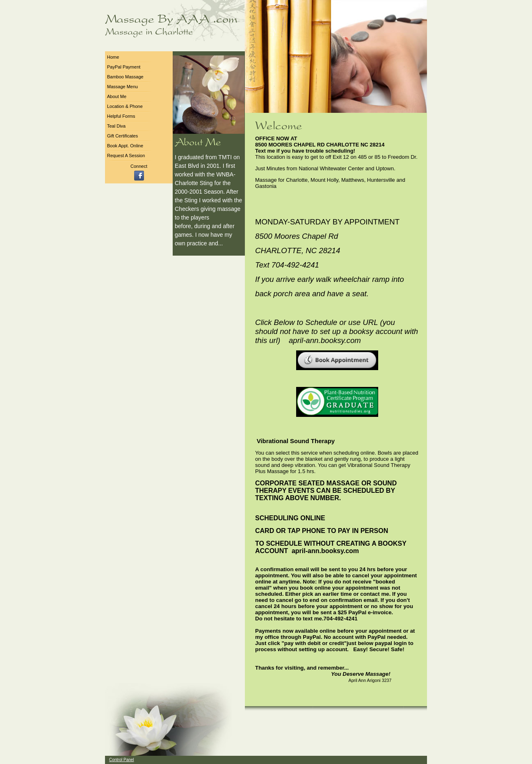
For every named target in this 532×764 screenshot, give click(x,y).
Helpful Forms (121, 116)
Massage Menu (122, 87)
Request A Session (126, 156)
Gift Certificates (122, 136)
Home (113, 57)
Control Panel (122, 760)
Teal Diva (116, 126)
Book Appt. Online (125, 146)
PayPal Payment (124, 67)
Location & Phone (125, 106)
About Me (117, 96)
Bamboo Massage (125, 77)
